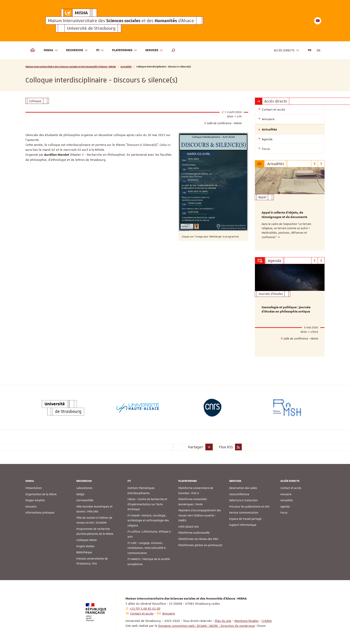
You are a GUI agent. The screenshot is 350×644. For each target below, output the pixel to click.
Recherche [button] (77, 50)
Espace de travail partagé (245, 519)
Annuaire (31, 507)
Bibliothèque (84, 552)
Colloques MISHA (86, 540)
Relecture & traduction (243, 500)
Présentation (34, 488)
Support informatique (243, 525)
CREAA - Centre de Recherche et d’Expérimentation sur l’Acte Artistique (147, 504)
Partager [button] (196, 447)
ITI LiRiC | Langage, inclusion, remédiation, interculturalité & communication (147, 548)
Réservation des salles (243, 488)
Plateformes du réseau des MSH (198, 539)
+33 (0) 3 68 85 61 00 (145, 608)
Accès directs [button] (287, 50)
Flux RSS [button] (226, 447)
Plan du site (223, 621)
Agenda (285, 507)
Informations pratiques (40, 513)
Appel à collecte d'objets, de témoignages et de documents (284, 215)
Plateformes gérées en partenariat (200, 545)
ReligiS (80, 494)
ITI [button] (100, 50)
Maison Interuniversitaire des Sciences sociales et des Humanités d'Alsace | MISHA (71, 66)
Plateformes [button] (125, 50)
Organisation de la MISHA (41, 494)
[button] (173, 50)
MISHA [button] (51, 50)
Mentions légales (246, 621)
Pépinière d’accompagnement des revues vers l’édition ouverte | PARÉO (200, 515)
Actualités (126, 66)
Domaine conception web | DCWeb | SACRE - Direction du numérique (207, 626)
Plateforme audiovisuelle (194, 533)
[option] (290, 209)
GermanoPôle (85, 500)
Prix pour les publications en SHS (249, 507)
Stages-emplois (35, 500)
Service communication (244, 513)
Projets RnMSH (85, 546)
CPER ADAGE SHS (189, 527)
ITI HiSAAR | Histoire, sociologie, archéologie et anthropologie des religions (148, 521)
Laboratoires (84, 488)
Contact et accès (291, 488)
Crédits (267, 621)
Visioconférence (239, 494)
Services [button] (154, 50)
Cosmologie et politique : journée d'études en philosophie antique (286, 310)
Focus (284, 513)
